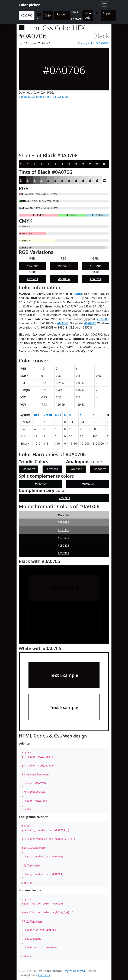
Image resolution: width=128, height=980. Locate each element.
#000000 (103, 319)
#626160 (39, 180)
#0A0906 (76, 469)
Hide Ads (88, 15)
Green (48, 415)
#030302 (63, 553)
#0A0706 (25, 164)
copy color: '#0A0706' (95, 43)
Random (62, 14)
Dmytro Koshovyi (74, 971)
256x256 (62, 97)
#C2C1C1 (63, 515)
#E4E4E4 (95, 180)
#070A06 (95, 266)
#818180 (46, 180)
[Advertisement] (64, 125)
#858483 (63, 522)
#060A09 (41, 484)
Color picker (29, 5)
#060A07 (29, 469)
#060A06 (64, 279)
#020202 (67, 164)
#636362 (63, 530)
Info (48, 15)
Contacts (77, 19)
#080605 (32, 164)
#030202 (60, 164)
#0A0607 (64, 266)
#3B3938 (33, 180)
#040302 (53, 164)
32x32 (31, 97)
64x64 (40, 97)
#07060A (33, 279)
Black (107, 164)
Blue (58, 415)
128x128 (50, 97)
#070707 (90, 323)
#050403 (46, 164)
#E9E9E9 (102, 180)
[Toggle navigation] (104, 5)
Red (37, 415)
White (107, 180)
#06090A (64, 498)
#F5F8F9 (63, 323)
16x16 (23, 97)
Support (108, 13)
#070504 (63, 538)
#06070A (95, 279)
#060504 (39, 164)
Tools (74, 12)
